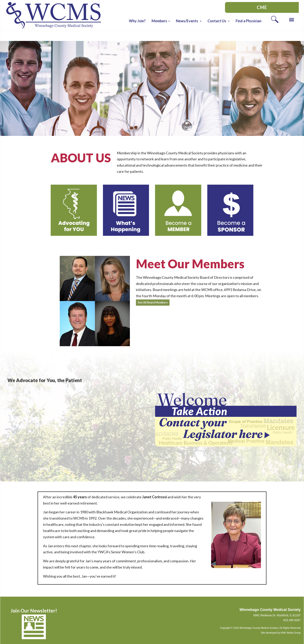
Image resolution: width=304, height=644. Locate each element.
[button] (161, 21)
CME (262, 7)
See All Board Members (153, 302)
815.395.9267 (292, 620)
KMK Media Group (291, 633)
